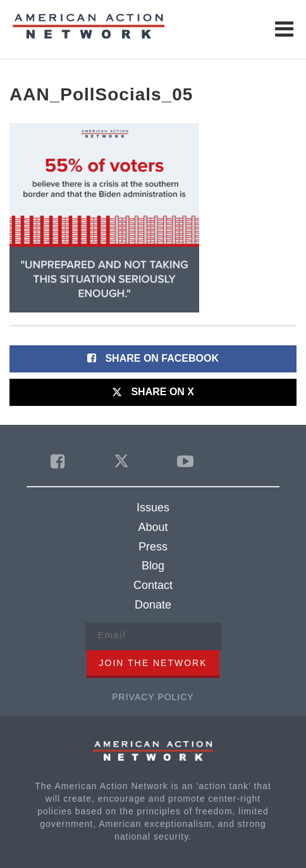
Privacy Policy (153, 697)
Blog (153, 566)
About (153, 527)
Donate (153, 605)
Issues (153, 508)
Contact (153, 585)
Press (153, 547)
